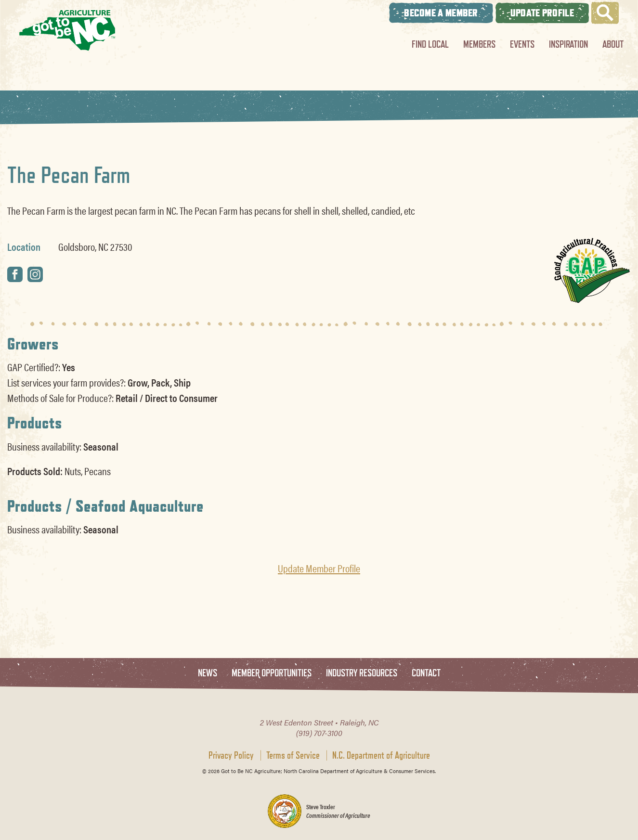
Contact (426, 673)
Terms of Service (293, 755)
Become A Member (441, 13)
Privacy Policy (231, 755)
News (208, 673)
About (613, 44)
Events (522, 44)
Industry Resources (362, 673)
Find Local (430, 44)
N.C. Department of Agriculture (381, 755)
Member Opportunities (272, 673)
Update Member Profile (319, 568)
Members (479, 44)
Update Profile (542, 13)
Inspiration (568, 44)
